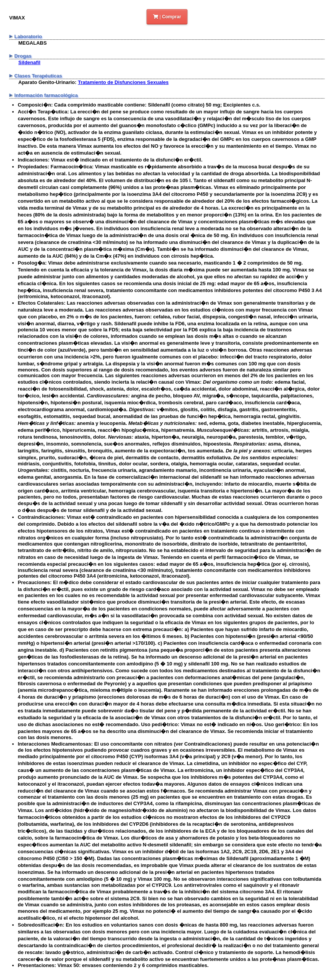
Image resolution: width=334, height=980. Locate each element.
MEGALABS (32, 43)
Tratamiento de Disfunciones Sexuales (123, 82)
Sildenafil (29, 62)
